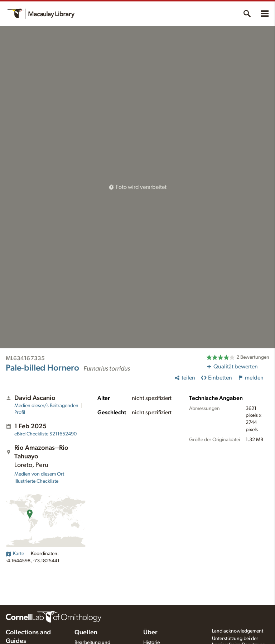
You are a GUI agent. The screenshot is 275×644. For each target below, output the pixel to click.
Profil (20, 412)
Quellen (86, 633)
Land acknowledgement (238, 631)
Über (150, 633)
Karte (15, 554)
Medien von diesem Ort (39, 474)
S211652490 (45, 434)
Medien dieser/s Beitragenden (46, 406)
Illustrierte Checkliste (36, 481)
